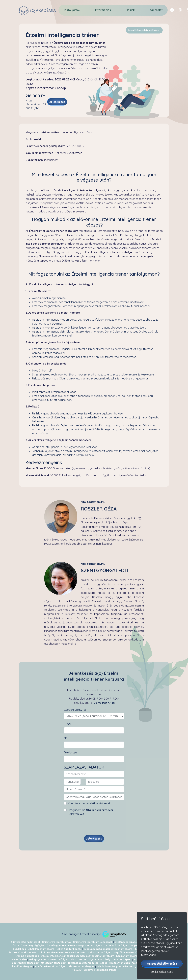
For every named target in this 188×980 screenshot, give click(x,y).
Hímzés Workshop (119, 963)
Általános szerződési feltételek (133, 942)
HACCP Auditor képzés (69, 949)
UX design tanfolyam (54, 963)
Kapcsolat (156, 10)
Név (66, 738)
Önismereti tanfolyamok (56, 942)
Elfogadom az (90, 812)
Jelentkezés (57, 102)
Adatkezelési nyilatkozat (26, 942)
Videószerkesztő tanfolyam (51, 966)
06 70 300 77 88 (104, 703)
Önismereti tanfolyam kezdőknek (93, 942)
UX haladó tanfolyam (117, 946)
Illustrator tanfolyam (83, 959)
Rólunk (130, 10)
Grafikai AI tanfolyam (99, 952)
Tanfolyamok (72, 10)
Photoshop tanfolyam (82, 966)
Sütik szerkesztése (162, 972)
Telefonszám (72, 752)
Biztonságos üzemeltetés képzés (88, 963)
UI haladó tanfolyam (109, 966)
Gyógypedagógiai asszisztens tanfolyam (108, 949)
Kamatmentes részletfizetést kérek (89, 803)
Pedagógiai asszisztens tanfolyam (49, 959)
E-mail (68, 724)
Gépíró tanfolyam (126, 956)
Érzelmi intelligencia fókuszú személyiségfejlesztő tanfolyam (77, 956)
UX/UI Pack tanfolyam (41, 949)
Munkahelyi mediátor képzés (115, 959)
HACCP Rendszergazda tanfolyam (82, 946)
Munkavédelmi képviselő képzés (66, 952)
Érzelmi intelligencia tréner (100, 970)
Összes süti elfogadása (162, 964)
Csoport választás (75, 710)
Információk (103, 10)
